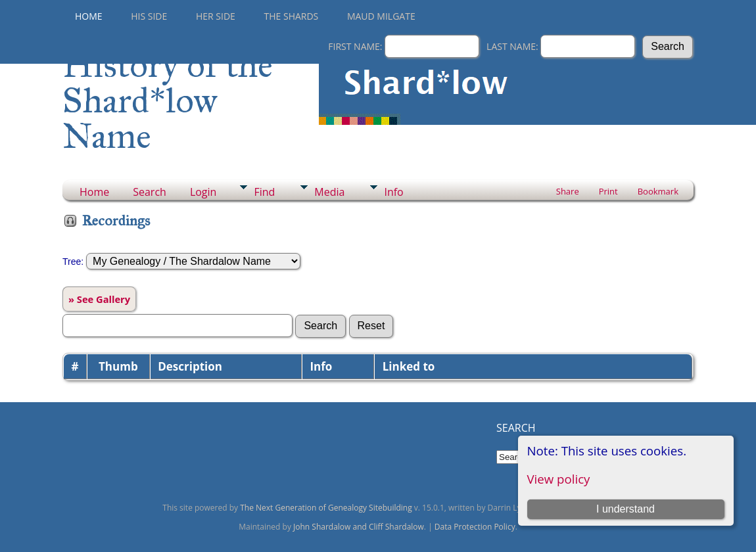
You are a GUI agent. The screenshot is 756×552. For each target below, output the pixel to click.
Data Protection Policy (475, 527)
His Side (149, 16)
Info (393, 192)
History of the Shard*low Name (168, 101)
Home (89, 16)
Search (150, 192)
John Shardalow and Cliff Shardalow (359, 527)
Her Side (216, 16)
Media (329, 192)
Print (608, 191)
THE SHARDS (292, 16)
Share (568, 191)
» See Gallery (99, 299)
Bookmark (658, 191)
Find (264, 192)
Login (203, 192)
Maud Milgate (381, 16)
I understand (626, 509)
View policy (559, 479)
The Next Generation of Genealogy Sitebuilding (326, 508)
